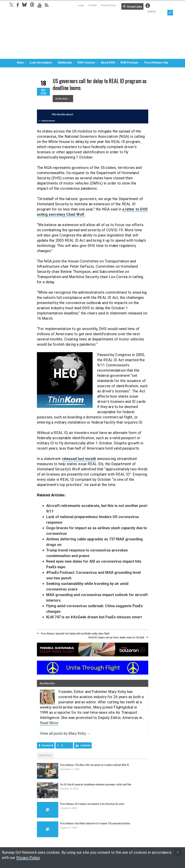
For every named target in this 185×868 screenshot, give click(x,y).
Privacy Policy (108, 5)
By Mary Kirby (63, 98)
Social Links (135, 7)
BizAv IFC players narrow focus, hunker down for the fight (116, 637)
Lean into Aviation (41, 63)
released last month (79, 459)
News (20, 63)
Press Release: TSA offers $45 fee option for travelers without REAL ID (98, 765)
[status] (178, 852)
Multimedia (65, 63)
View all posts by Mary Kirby (65, 733)
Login (81, 5)
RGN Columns (86, 63)
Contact (92, 5)
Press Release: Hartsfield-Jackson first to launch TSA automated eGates (99, 823)
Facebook (48, 745)
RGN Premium (129, 63)
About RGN (108, 63)
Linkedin (86, 745)
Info (148, 6)
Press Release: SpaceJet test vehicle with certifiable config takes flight (75, 633)
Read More (49, 723)
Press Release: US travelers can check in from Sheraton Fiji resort (95, 804)
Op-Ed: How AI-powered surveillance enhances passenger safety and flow (99, 784)
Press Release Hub (156, 63)
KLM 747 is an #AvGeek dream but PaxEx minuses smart (94, 617)
